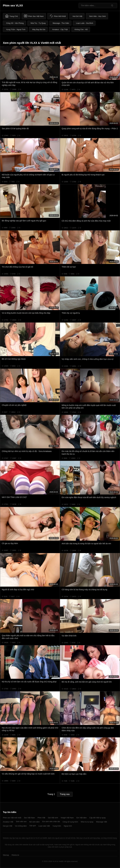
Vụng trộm (57, 826)
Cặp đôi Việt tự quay (98, 818)
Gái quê (33, 826)
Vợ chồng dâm (21, 826)
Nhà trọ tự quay (87, 822)
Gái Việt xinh (53, 818)
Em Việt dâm (82, 818)
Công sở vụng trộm (70, 822)
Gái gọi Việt (8, 826)
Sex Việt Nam (29, 818)
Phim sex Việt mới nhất (12, 818)
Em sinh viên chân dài (51, 822)
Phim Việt (41, 818)
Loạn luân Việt (44, 826)
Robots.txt (15, 855)
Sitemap (6, 855)
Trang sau (65, 794)
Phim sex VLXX (13, 5)
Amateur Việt (8, 822)
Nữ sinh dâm (34, 822)
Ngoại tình (68, 826)
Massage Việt (102, 822)
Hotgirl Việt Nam (67, 818)
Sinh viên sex (21, 822)
